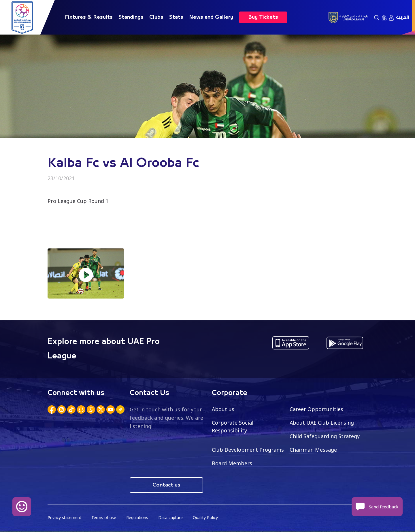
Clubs (156, 17)
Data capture (172, 518)
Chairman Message (313, 450)
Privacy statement (65, 518)
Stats (176, 17)
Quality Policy (207, 518)
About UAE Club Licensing (322, 423)
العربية (403, 17)
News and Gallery (211, 17)
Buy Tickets (263, 17)
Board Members (232, 463)
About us (223, 409)
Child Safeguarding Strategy (325, 436)
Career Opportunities (316, 409)
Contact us (166, 485)
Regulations (138, 518)
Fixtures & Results (89, 17)
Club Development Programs (248, 450)
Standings (131, 17)
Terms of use (105, 518)
